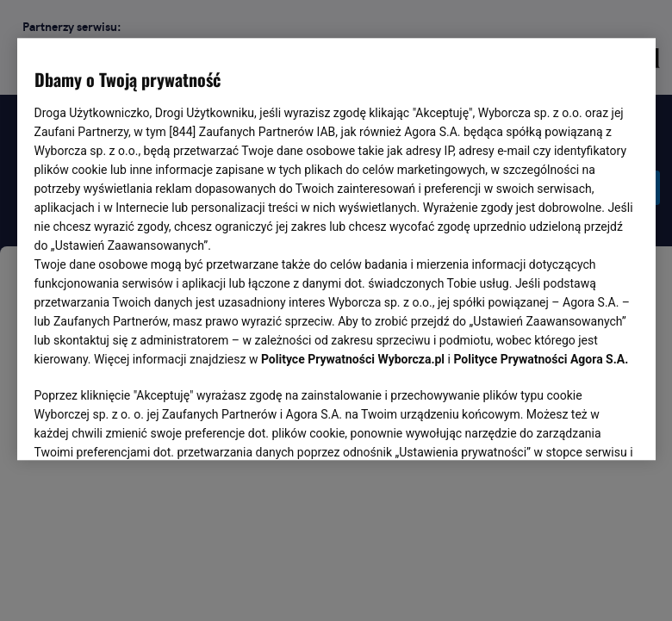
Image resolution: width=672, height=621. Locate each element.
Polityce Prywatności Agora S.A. (541, 360)
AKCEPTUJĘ (579, 427)
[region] (336, 248)
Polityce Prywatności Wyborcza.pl (353, 360)
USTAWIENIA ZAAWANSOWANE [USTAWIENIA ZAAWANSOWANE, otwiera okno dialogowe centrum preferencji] (147, 426)
